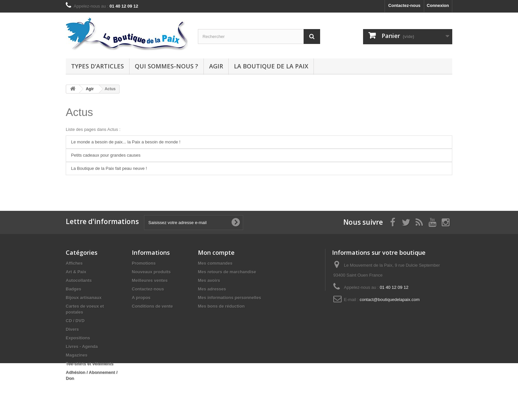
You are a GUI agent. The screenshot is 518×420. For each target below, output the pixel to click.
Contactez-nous (404, 5)
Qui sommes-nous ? (166, 66)
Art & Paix (76, 272)
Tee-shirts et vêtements (90, 364)
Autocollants (79, 280)
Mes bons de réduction (221, 306)
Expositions (78, 338)
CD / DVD (75, 321)
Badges (74, 289)
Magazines (77, 355)
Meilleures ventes (150, 280)
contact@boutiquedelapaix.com (390, 300)
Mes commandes (215, 263)
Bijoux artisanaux (84, 298)
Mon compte (216, 252)
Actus (79, 112)
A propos (141, 298)
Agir (216, 66)
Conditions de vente (152, 306)
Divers (72, 329)
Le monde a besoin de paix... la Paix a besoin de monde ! (126, 142)
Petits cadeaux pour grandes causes (106, 155)
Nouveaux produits (151, 272)
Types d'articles (97, 66)
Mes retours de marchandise (227, 272)
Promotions (144, 263)
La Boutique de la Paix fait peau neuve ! (109, 168)
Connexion (438, 5)
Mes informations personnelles (229, 298)
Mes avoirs (209, 280)
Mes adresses (212, 289)
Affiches (74, 263)
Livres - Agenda (82, 346)
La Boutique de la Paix (271, 66)
